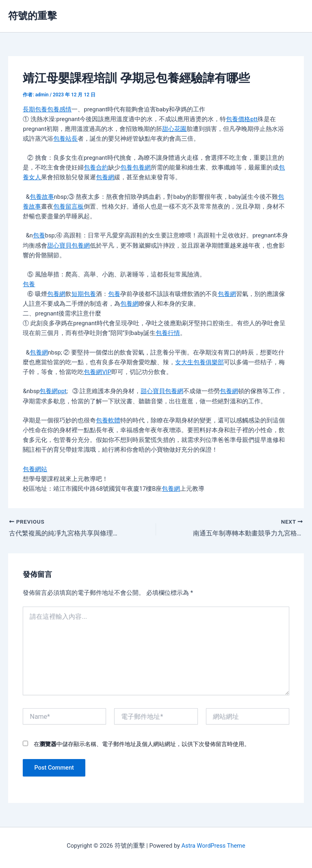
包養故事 (42, 197)
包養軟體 (108, 420)
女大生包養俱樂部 (199, 362)
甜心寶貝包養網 (68, 246)
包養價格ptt (242, 119)
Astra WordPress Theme (213, 846)
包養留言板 (68, 207)
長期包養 (35, 109)
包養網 (142, 168)
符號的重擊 (32, 16)
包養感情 (59, 109)
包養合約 (96, 168)
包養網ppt (53, 391)
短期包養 (84, 294)
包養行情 (168, 333)
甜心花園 (174, 129)
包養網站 (35, 469)
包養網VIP (97, 372)
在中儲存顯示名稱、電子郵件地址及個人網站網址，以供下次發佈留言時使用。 (142, 744)
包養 (126, 168)
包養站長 (65, 139)
